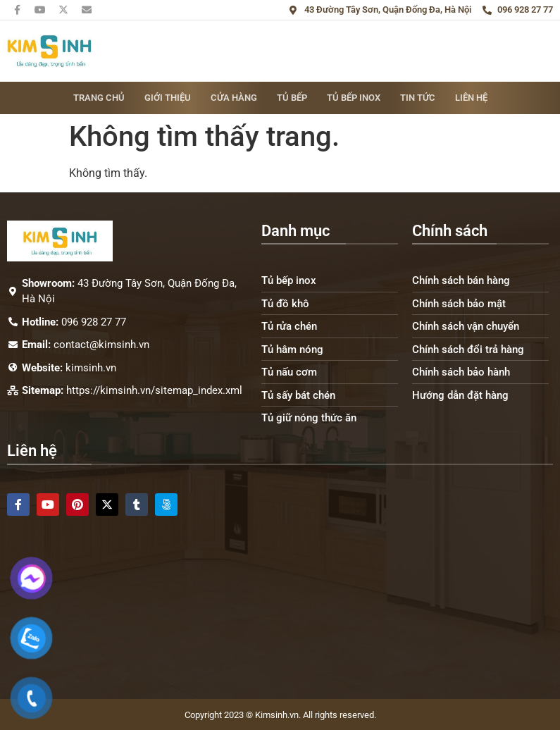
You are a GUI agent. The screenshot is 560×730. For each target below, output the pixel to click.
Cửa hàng (234, 98)
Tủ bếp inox (354, 98)
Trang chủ (99, 98)
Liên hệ (471, 98)
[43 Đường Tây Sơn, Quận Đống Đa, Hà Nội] (280, 600)
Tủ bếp (292, 98)
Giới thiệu (168, 98)
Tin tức (418, 98)
